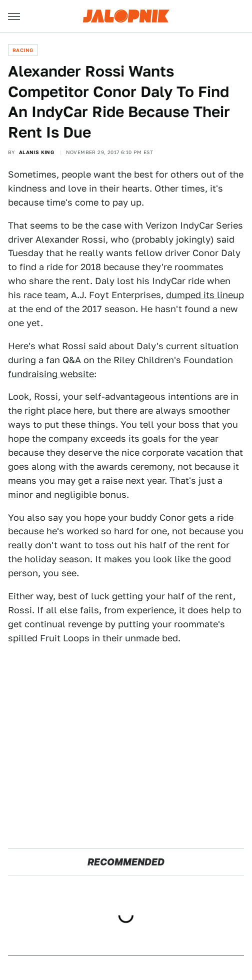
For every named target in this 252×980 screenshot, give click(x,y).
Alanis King (36, 152)
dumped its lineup (205, 295)
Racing (23, 50)
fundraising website (51, 374)
